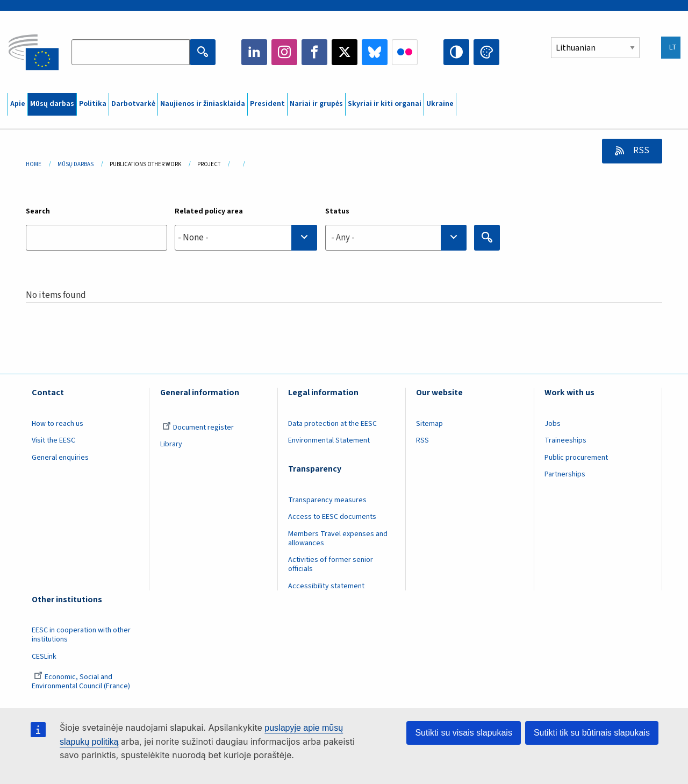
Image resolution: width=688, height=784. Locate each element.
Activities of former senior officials (331, 564)
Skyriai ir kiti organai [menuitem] (385, 104)
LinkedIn (254, 52)
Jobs (553, 424)
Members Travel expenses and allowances (338, 539)
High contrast (456, 52)
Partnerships (565, 474)
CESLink (44, 657)
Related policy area (209, 211)
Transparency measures (327, 500)
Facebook (314, 52)
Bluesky (375, 52)
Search (38, 211)
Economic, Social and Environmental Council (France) (82, 682)
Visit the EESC (53, 440)
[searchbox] (246, 237)
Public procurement (576, 458)
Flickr (405, 52)
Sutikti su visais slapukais (464, 733)
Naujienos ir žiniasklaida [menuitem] (203, 104)
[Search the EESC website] (130, 52)
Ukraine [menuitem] (440, 104)
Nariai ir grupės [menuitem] (316, 104)
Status (337, 211)
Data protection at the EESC (332, 424)
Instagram (284, 52)
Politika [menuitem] (93, 104)
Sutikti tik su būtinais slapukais (592, 733)
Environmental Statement (329, 440)
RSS (640, 151)
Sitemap (429, 424)
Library (171, 444)
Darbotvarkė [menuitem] (133, 104)
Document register (198, 427)
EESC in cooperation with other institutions (81, 635)
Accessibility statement (326, 586)
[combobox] (246, 238)
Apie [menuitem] (18, 104)
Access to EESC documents (332, 517)
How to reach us (58, 424)
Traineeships (565, 440)
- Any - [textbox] (343, 238)
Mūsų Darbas (76, 164)
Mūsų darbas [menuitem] (52, 104)
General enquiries (60, 458)
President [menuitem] (267, 104)
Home (34, 164)
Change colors (486, 52)
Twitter (345, 52)
